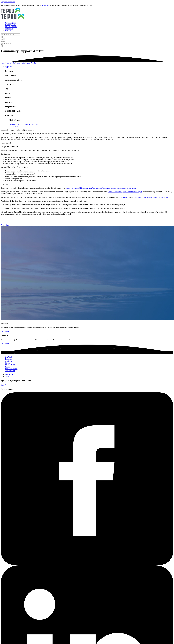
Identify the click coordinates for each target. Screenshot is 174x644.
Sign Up (4, 385)
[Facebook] (87, 564)
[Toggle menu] (2, 42)
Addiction (9, 361)
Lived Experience (11, 369)
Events (8, 367)
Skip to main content (8, 2)
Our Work (9, 357)
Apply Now (9, 67)
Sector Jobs (11, 63)
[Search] (10, 35)
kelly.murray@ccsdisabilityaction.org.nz (24, 124)
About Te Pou (10, 371)
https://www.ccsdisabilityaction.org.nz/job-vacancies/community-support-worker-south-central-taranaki (101, 188)
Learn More (5, 331)
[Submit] (2, 37)
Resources (9, 359)
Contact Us (9, 374)
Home (3, 63)
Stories (8, 363)
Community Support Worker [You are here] (27, 63)
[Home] (87, 14)
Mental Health (10, 365)
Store (7, 376)
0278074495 (14, 126)
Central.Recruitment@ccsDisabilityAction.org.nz (125, 192)
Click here (46, 5)
